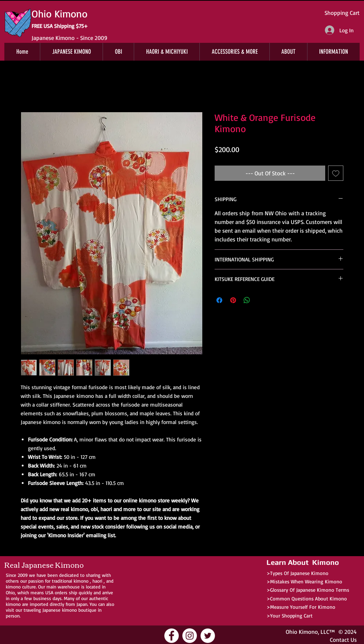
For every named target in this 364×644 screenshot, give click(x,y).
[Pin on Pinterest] (233, 300)
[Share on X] (261, 300)
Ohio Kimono (302, 632)
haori (97, 581)
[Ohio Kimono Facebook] (171, 636)
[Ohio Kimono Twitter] (208, 636)
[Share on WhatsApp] (247, 300)
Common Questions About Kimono (309, 598)
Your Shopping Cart (291, 616)
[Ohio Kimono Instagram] (190, 636)
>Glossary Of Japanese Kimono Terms (308, 590)
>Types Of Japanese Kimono (297, 573)
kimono (81, 581)
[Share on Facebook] (219, 300)
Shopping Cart (342, 13)
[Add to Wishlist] (336, 173)
